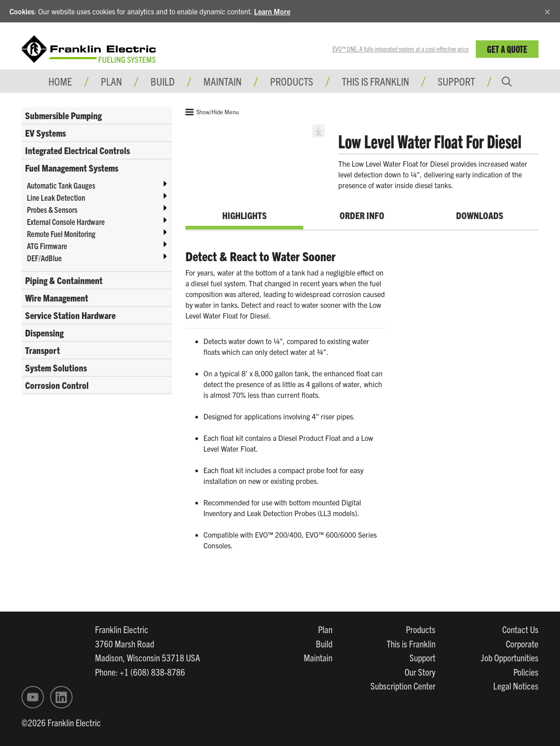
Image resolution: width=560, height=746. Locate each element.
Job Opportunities (510, 657)
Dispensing (44, 332)
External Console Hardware (66, 222)
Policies (526, 672)
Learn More (272, 11)
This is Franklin (375, 81)
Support (456, 81)
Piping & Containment (64, 280)
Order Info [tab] (362, 215)
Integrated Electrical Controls (78, 150)
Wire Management (57, 298)
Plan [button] (111, 81)
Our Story (420, 672)
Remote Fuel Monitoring (61, 234)
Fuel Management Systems (72, 168)
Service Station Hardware (70, 315)
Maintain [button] (222, 81)
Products (421, 629)
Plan (325, 629)
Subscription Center (403, 686)
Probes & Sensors (52, 209)
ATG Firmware (47, 246)
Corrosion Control (57, 385)
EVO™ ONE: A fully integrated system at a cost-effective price (401, 49)
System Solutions (56, 367)
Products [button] (292, 81)
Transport (43, 350)
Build (324, 643)
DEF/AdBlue (44, 258)
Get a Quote (507, 49)
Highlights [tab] (244, 215)
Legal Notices (516, 686)
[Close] (547, 10)
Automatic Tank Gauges (61, 185)
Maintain (318, 657)
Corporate (522, 643)
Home (60, 81)
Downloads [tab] (480, 215)
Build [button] (163, 81)
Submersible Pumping (63, 115)
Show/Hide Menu (212, 112)
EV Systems (45, 133)
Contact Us (520, 629)
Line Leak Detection (56, 197)
